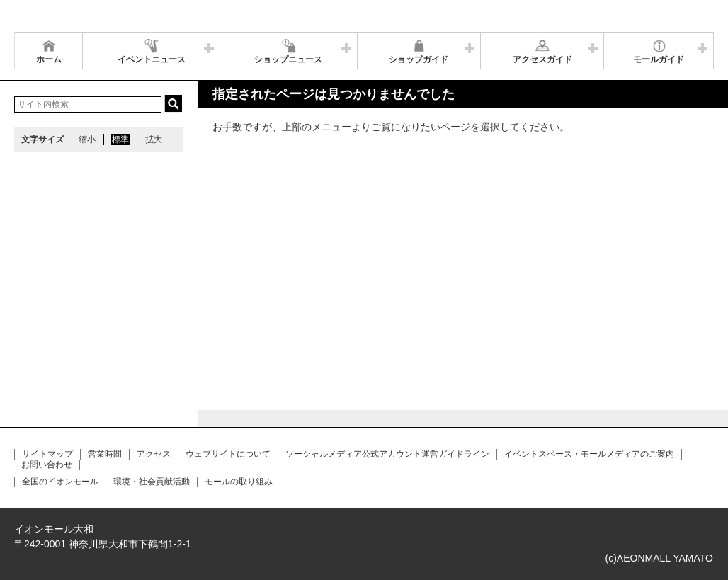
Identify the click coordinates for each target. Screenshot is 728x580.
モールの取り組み (239, 482)
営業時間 (105, 454)
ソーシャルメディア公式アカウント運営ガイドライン (387, 454)
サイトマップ (47, 454)
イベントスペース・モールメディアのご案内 (589, 454)
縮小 (87, 140)
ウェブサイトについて (228, 454)
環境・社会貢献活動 (152, 482)
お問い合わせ (47, 465)
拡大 (154, 140)
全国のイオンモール (60, 482)
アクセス (154, 454)
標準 (120, 140)
